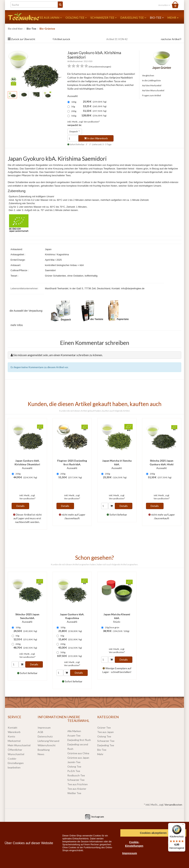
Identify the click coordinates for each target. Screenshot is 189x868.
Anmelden (164, 5)
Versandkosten (173, 805)
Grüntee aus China (78, 753)
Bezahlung (44, 750)
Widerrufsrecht (47, 745)
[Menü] (183, 825)
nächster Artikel (171, 39)
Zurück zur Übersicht (23, 39)
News (41, 754)
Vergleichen (148, 75)
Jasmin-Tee (74, 762)
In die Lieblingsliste (151, 80)
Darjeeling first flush (79, 740)
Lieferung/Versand (48, 741)
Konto (11, 736)
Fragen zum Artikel (152, 95)
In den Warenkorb (96, 138)
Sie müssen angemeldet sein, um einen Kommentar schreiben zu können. (58, 355)
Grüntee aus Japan (78, 758)
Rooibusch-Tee (76, 775)
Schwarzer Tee (104, 17)
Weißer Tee (74, 793)
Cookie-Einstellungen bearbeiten (16, 763)
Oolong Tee (76, 17)
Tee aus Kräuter (77, 789)
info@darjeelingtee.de (133, 288)
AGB (40, 732)
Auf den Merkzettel (152, 85)
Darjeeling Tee (133, 17)
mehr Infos (17, 325)
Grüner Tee (104, 728)
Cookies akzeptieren (153, 833)
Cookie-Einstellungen (134, 844)
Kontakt (13, 728)
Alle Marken (74, 731)
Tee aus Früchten (78, 784)
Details (20, 506)
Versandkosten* (92, 122)
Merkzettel (14, 741)
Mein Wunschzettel (19, 745)
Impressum (44, 728)
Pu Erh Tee (74, 771)
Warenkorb (14, 732)
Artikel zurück (62, 39)
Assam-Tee (74, 735)
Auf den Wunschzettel (153, 90)
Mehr (173, 17)
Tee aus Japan (50, 17)
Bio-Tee (157, 17)
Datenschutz (45, 736)
